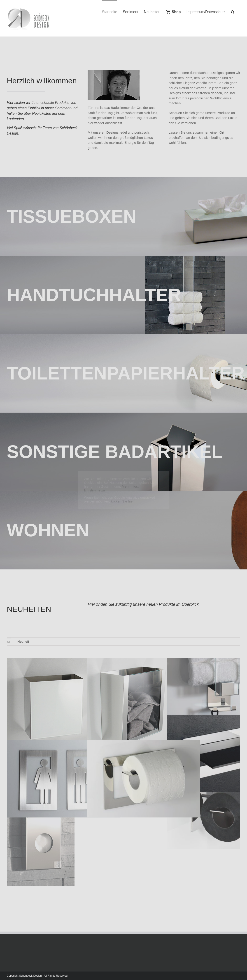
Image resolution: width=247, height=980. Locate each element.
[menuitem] (9, 639)
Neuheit (23, 638)
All (9, 639)
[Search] (233, 12)
